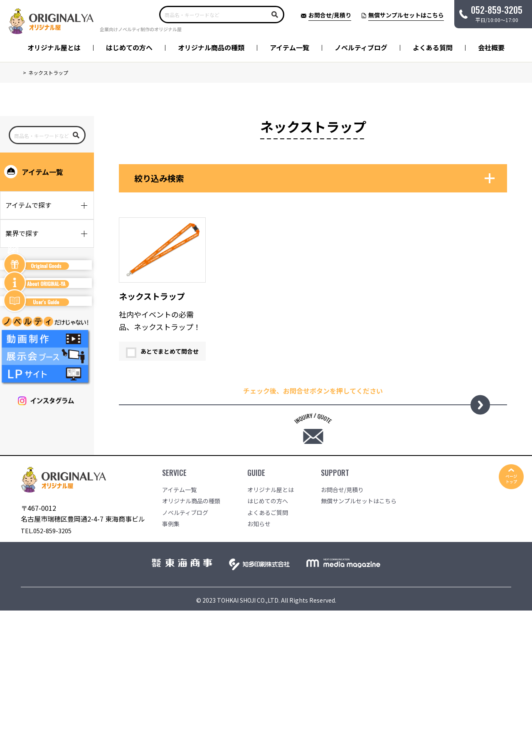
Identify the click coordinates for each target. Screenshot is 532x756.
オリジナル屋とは (54, 47)
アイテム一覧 (289, 47)
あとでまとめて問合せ (162, 352)
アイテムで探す (28, 206)
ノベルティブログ (361, 47)
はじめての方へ (129, 47)
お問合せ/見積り (342, 625)
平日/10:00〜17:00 (497, 13)
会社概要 (491, 47)
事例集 (171, 660)
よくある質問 (433, 47)
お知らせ (259, 660)
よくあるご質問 (268, 648)
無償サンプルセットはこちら (359, 637)
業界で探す (22, 234)
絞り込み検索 (159, 179)
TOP (26, 73)
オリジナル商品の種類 (211, 47)
